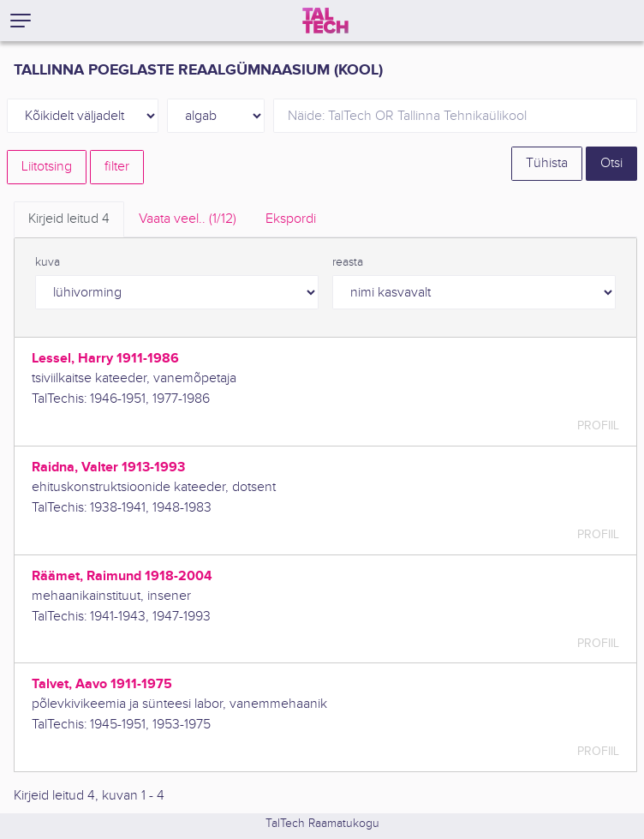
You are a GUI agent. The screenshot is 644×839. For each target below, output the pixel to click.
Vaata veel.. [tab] (188, 219)
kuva (48, 262)
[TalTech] (325, 21)
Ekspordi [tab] (291, 219)
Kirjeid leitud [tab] (69, 219)
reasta (348, 262)
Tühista (547, 163)
